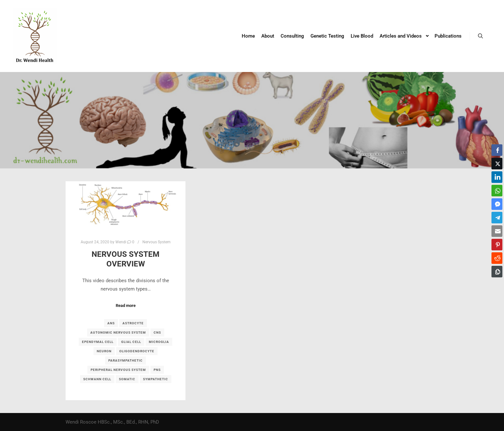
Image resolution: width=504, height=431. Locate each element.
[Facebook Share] (497, 150)
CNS (157, 332)
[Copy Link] (497, 272)
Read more (126, 305)
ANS (111, 323)
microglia (159, 342)
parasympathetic (126, 360)
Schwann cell (97, 379)
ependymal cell (98, 342)
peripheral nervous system (118, 370)
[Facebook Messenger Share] (497, 204)
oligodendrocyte (137, 351)
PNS (157, 370)
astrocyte (133, 323)
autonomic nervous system (118, 332)
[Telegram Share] (497, 218)
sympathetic (156, 379)
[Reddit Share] (497, 258)
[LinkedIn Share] (497, 177)
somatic (127, 379)
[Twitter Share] (497, 164)
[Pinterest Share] (497, 245)
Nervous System (157, 242)
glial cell (131, 342)
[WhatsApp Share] (497, 191)
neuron (104, 351)
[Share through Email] (497, 231)
